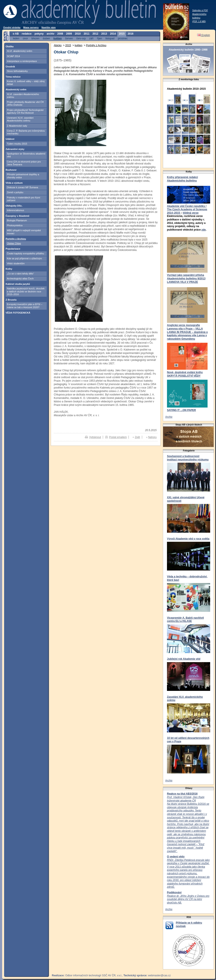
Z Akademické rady (17, 126)
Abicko (58, 45)
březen (35, 38)
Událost (10, 139)
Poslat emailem (118, 437)
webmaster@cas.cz (159, 975)
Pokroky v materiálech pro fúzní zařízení (24, 199)
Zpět (137, 437)
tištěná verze (191, 213)
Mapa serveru (31, 27)
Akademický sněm (16, 89)
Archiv (169, 417)
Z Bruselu (11, 300)
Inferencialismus (15, 210)
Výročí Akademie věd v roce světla (188, 539)
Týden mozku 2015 (17, 144)
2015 (122, 34)
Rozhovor (11, 170)
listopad (110, 38)
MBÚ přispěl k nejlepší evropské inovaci (24, 232)
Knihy (9, 269)
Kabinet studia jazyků (18, 284)
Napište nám (48, 27)
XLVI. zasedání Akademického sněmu (23, 96)
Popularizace (13, 249)
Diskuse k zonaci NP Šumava (22, 187)
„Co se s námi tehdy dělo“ (20, 274)
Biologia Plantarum (17, 220)
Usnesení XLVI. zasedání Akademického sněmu (20, 119)
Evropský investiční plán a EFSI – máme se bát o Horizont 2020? (25, 306)
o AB (16, 34)
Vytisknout (95, 437)
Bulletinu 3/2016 (188, 824)
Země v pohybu (15, 192)
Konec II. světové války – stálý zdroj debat (26, 83)
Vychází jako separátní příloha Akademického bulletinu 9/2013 (186, 277)
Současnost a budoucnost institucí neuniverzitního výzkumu (188, 458)
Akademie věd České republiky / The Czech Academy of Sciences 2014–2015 (187, 210)
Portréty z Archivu (16, 239)
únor (25, 38)
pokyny (39, 34)
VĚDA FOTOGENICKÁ (18, 313)
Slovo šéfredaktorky (17, 71)
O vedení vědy (176, 857)
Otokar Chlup (14, 243)
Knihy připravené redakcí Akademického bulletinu (182, 179)
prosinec (123, 38)
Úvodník (10, 67)
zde (203, 230)
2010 (78, 34)
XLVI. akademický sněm (20, 51)
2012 (95, 34)
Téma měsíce (13, 77)
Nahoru (152, 437)
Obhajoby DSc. (14, 206)
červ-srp (81, 38)
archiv (50, 34)
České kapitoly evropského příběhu (25, 253)
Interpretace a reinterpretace (22, 61)
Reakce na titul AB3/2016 (182, 794)
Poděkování (174, 892)
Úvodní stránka (12, 27)
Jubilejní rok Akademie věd (184, 659)
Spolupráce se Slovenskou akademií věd (26, 155)
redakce (27, 34)
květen (57, 38)
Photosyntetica (15, 225)
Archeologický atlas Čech (20, 279)
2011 (87, 34)
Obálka (10, 46)
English (204, 35)
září (91, 38)
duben (46, 38)
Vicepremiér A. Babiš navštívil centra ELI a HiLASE (185, 620)
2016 (131, 34)
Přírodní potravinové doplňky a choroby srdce (23, 176)
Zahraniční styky (15, 149)
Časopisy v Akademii (17, 216)
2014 (113, 34)
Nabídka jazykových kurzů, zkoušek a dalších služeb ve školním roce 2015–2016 (26, 291)
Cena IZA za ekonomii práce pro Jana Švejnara (24, 163)
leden (16, 38)
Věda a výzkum (14, 183)
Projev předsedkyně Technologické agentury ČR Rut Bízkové (25, 111)
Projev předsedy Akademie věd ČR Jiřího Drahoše (25, 103)
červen (69, 38)
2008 (60, 34)
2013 (104, 34)
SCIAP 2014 (13, 56)
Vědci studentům (16, 263)
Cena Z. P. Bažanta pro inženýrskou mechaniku (26, 132)
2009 (69, 34)
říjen (99, 38)
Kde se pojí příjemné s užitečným (24, 258)
